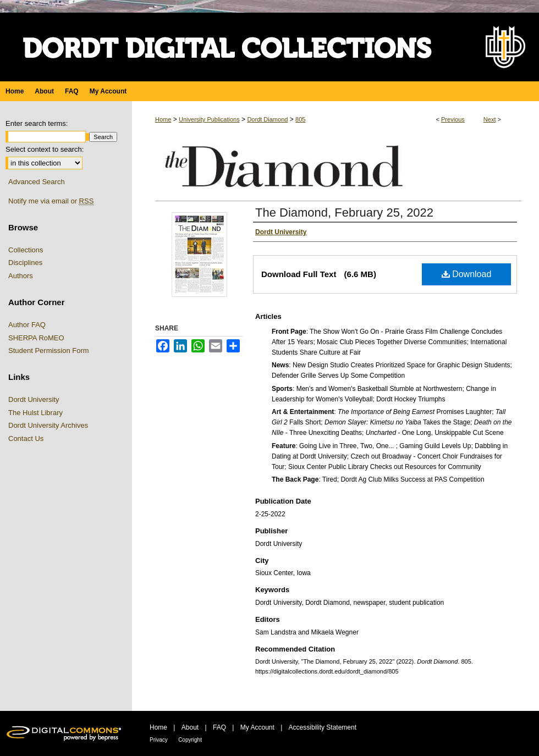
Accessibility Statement (323, 727)
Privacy (159, 740)
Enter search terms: (37, 123)
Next (490, 119)
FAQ (219, 727)
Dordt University (34, 399)
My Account (257, 727)
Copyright (190, 740)
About (190, 727)
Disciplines (25, 263)
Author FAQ (27, 325)
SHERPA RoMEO (36, 338)
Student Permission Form (49, 351)
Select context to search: (45, 149)
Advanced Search (37, 182)
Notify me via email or (51, 201)
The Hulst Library (35, 413)
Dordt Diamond (267, 119)
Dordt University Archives (48, 425)
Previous (453, 119)
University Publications (209, 119)
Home (163, 119)
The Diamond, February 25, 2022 (344, 213)
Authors (21, 276)
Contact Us (26, 438)
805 (300, 119)
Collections (26, 250)
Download (467, 274)
